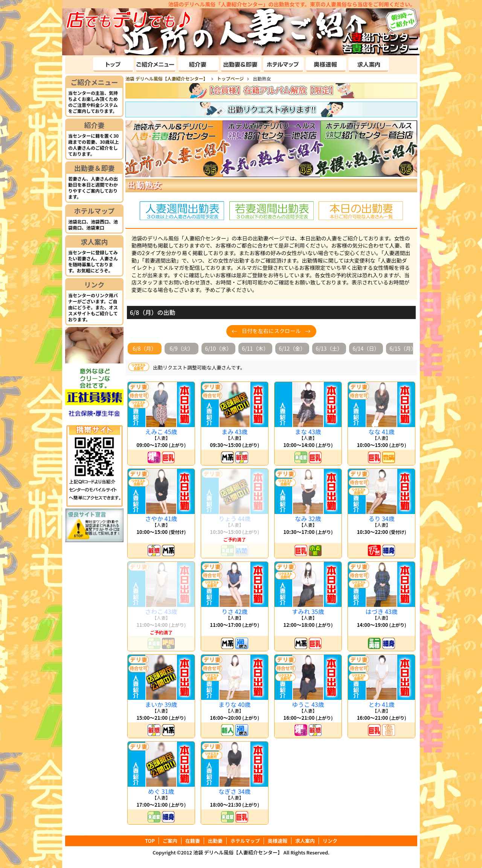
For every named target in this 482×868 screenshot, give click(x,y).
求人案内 (95, 242)
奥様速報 (278, 841)
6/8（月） (144, 348)
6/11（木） (255, 348)
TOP (150, 841)
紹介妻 (95, 125)
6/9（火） (181, 348)
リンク (95, 284)
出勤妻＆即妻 (95, 168)
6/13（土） (329, 348)
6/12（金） (292, 348)
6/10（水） (219, 348)
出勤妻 (215, 841)
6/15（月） (403, 348)
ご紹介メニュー (95, 82)
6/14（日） (366, 348)
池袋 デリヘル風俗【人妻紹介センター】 (238, 852)
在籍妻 (193, 841)
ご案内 (170, 841)
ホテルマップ (95, 211)
